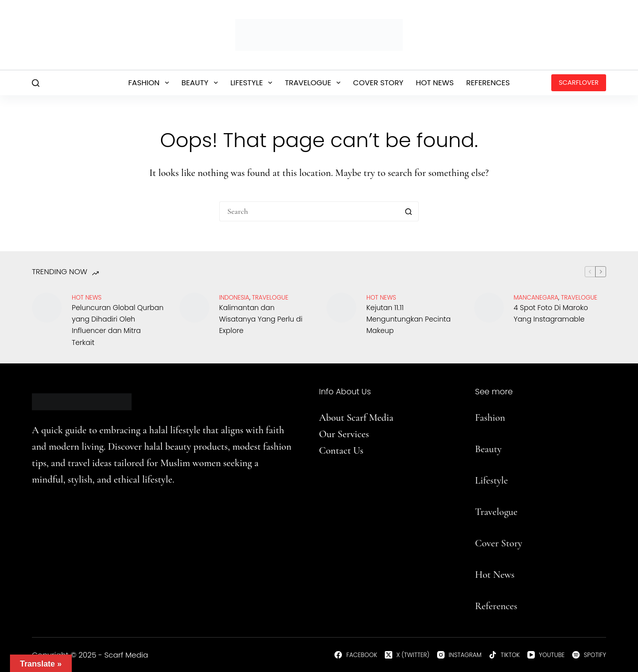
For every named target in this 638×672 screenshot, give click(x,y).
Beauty (202, 83)
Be (480, 449)
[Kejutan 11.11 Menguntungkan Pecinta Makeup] (341, 308)
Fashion (151, 83)
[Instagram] (460, 655)
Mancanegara (536, 297)
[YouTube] (546, 655)
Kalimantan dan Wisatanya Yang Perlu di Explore (261, 319)
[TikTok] (504, 655)
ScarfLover (579, 83)
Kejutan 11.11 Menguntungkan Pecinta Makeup (408, 319)
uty (495, 449)
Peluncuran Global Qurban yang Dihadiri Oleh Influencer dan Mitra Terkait (118, 325)
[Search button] (409, 211)
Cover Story (378, 83)
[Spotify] (589, 655)
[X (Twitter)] (407, 655)
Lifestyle (253, 83)
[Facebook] (356, 655)
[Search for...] (309, 211)
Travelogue (315, 83)
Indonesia (235, 297)
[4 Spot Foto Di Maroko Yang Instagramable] (489, 308)
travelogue (270, 297)
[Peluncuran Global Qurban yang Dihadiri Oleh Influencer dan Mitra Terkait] (47, 308)
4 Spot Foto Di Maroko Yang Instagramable (551, 313)
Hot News (435, 83)
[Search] (36, 83)
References (488, 83)
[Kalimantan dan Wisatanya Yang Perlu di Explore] (194, 308)
